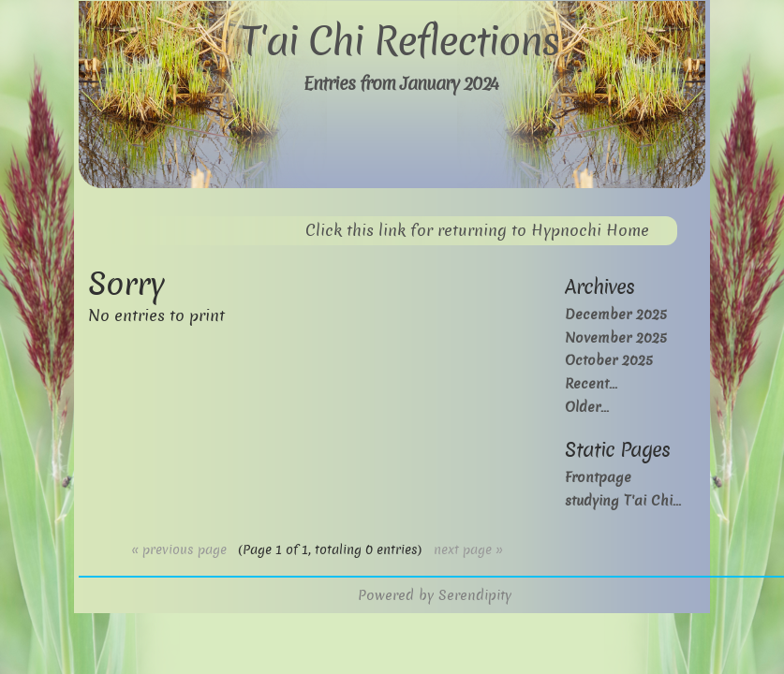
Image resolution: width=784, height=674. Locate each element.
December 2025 (616, 314)
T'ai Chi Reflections (399, 42)
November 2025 (616, 337)
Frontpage (598, 477)
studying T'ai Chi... (623, 500)
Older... (587, 407)
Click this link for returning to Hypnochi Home (477, 231)
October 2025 (609, 360)
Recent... (591, 383)
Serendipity (475, 595)
